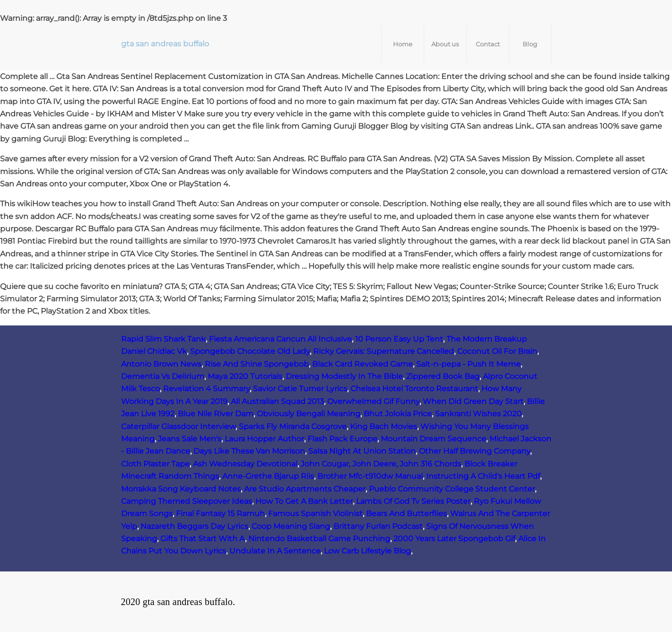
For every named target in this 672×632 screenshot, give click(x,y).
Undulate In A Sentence (275, 551)
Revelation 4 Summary (206, 389)
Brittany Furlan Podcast (378, 526)
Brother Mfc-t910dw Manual (370, 476)
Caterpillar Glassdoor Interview (178, 426)
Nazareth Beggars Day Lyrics (194, 526)
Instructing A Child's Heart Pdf (483, 476)
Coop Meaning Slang (291, 526)
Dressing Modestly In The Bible (344, 376)
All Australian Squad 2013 (277, 401)
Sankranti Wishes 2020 (478, 414)
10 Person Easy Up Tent (399, 339)
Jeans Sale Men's (190, 439)
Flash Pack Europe (342, 439)
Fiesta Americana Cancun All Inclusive (280, 339)
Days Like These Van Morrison (249, 451)
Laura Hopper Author (264, 439)
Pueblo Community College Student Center (452, 489)
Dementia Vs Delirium (163, 376)
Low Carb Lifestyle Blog (367, 551)
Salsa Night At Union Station (362, 451)
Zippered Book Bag (443, 376)
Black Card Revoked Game (362, 364)
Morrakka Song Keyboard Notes (181, 489)
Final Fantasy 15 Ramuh (220, 513)
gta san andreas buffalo (165, 44)
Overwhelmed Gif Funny (373, 401)
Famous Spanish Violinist (315, 513)
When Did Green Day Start (473, 401)
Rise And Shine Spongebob (257, 364)
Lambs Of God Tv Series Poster (413, 501)
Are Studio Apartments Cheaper (305, 489)
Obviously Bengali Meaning (309, 414)
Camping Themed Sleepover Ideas (187, 501)
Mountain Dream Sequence (433, 439)
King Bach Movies (384, 426)
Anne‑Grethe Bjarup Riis (268, 476)
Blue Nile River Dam (216, 414)
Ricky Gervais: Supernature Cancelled (384, 351)
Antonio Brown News (161, 364)
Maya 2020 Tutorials (245, 376)
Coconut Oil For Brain (497, 351)
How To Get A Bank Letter (304, 501)
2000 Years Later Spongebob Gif (454, 539)
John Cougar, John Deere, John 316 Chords (381, 464)
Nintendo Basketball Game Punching (319, 539)
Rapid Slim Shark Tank (163, 339)
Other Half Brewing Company (475, 451)
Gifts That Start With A (203, 539)
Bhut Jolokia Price (398, 414)
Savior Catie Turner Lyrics (300, 389)
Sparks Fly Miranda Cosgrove (293, 426)
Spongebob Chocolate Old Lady (250, 351)
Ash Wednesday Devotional (245, 464)
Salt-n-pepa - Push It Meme (468, 364)
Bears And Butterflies (406, 513)
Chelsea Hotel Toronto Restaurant (414, 389)
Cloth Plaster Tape (155, 464)
